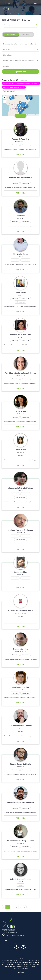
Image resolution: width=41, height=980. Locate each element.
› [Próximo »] (25, 907)
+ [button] (5, 98)
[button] (20, 44)
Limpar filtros (9, 91)
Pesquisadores (11, 34)
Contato (5, 940)
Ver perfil (20, 154)
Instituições (26, 34)
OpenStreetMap (28, 115)
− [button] (5, 101)
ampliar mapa (21, 116)
